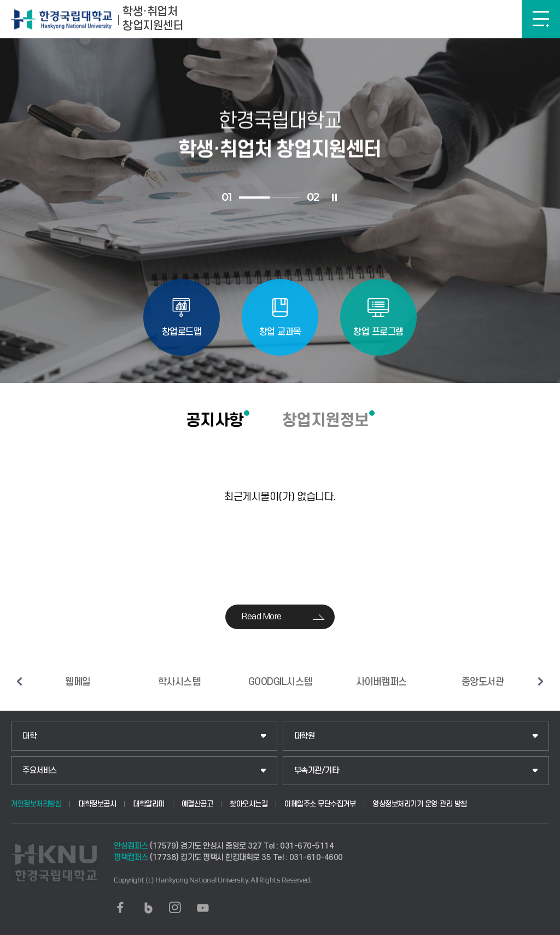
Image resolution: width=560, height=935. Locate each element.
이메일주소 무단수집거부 (320, 804)
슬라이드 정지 (335, 198)
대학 (29, 736)
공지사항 (215, 420)
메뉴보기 (541, 19)
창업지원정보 (326, 420)
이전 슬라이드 (19, 681)
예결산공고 (197, 804)
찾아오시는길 (249, 804)
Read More (262, 617)
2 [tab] (285, 197)
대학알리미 (149, 804)
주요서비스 (40, 771)
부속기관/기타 (317, 771)
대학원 (305, 736)
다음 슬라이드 (541, 681)
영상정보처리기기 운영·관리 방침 (420, 804)
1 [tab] (254, 198)
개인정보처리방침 (36, 804)
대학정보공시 (97, 804)
